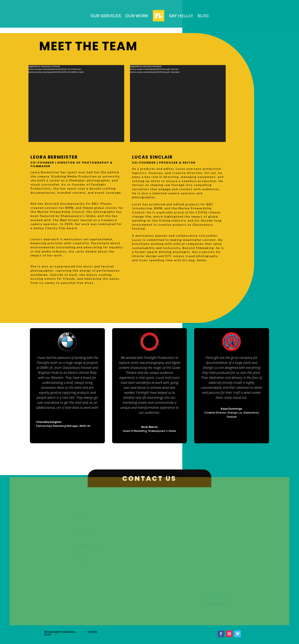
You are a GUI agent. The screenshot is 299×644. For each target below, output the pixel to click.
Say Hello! (181, 16)
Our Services (106, 16)
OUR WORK (137, 16)
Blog (203, 16)
